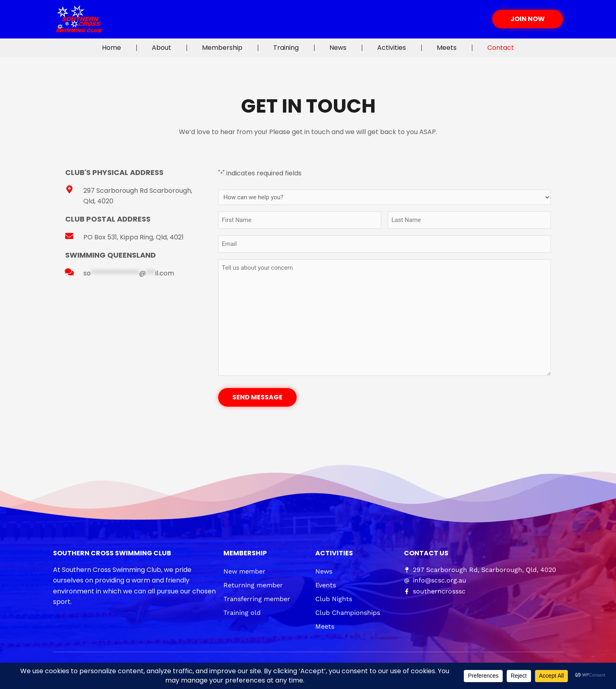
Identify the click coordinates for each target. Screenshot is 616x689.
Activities (392, 48)
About (161, 48)
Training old (242, 613)
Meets (447, 48)
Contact (501, 48)
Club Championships (348, 613)
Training (286, 48)
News (338, 48)
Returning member (253, 585)
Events (326, 585)
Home (112, 48)
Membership (222, 48)
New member (244, 571)
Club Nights (334, 599)
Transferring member (257, 599)
